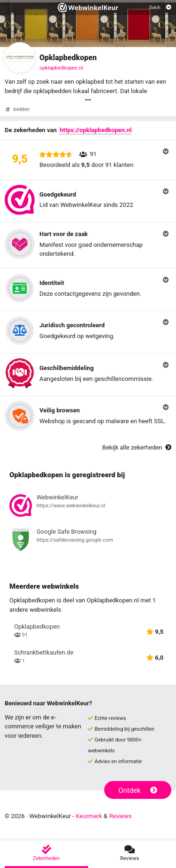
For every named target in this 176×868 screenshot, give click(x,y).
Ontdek (138, 790)
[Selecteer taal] (160, 8)
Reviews (121, 816)
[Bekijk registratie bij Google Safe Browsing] (88, 541)
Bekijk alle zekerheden (137, 447)
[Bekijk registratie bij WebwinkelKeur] (88, 507)
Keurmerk (89, 816)
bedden (22, 109)
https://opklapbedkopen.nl (96, 130)
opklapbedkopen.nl (61, 68)
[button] (88, 160)
